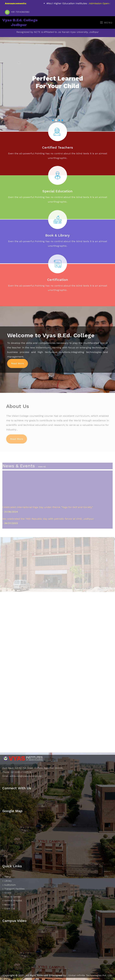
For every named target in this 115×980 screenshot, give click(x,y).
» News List (9, 905)
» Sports (7, 893)
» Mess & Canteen (12, 897)
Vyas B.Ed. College (20, 22)
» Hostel (7, 877)
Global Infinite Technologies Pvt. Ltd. (90, 975)
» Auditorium (9, 885)
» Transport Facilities (13, 889)
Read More (18, 363)
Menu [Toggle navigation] (106, 23)
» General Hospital (12, 901)
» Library (7, 881)
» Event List (9, 909)
